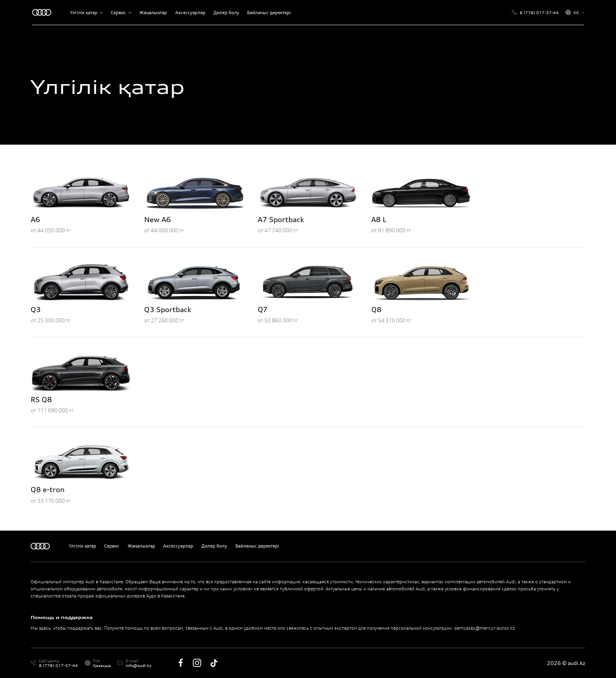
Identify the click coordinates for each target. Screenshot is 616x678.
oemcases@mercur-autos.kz (485, 628)
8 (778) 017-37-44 (58, 665)
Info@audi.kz (138, 665)
